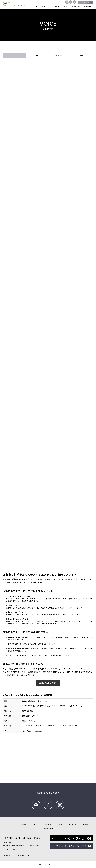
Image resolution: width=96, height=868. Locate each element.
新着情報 (23, 825)
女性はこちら (86, 2)
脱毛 (43, 6)
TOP (35, 6)
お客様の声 (76, 6)
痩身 (66, 6)
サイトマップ (7, 856)
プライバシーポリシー (22, 856)
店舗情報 (88, 6)
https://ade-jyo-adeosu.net (33, 731)
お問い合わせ (48, 829)
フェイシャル (55, 6)
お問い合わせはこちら (48, 683)
